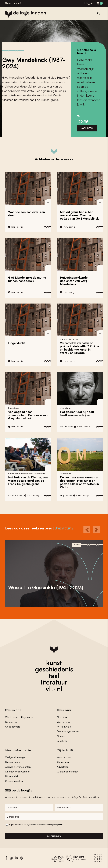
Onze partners (13, 727)
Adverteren (63, 767)
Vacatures (62, 741)
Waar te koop (64, 757)
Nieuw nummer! (13, 3)
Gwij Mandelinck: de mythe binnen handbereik (27, 279)
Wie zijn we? (64, 722)
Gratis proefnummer (67, 772)
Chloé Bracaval (16, 495)
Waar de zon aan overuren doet (27, 214)
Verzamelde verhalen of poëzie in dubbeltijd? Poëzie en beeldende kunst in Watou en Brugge (80, 348)
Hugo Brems (66, 495)
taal (54, 676)
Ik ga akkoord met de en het (36, 825)
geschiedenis (54, 669)
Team (68, 731)
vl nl (54, 689)
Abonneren (63, 762)
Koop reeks (87, 128)
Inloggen (89, 3)
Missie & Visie (64, 727)
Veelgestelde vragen (16, 757)
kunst (54, 663)
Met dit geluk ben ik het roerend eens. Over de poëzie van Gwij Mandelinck (79, 215)
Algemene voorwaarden (18, 772)
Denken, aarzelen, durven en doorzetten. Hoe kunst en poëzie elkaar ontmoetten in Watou (80, 482)
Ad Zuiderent (66, 427)
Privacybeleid (12, 776)
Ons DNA (62, 717)
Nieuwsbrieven (13, 762)
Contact (61, 736)
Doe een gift (12, 722)
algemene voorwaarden (36, 825)
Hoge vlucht (17, 343)
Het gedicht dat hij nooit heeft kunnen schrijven (77, 413)
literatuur (54, 682)
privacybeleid (58, 825)
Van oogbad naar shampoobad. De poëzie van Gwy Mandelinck (28, 415)
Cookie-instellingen (15, 781)
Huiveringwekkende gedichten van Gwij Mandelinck (74, 281)
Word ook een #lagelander (19, 717)
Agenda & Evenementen (18, 767)
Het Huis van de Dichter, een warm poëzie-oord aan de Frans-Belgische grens (28, 481)
